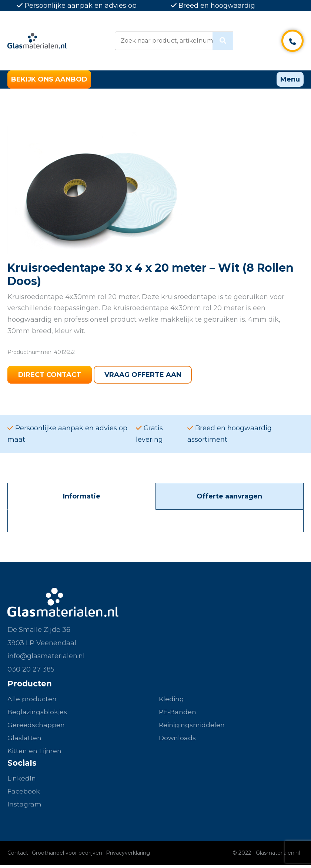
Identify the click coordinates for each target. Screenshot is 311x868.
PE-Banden (178, 713)
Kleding (172, 700)
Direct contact (50, 375)
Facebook (24, 794)
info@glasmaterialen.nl (46, 657)
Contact (18, 856)
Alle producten (32, 700)
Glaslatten (24, 740)
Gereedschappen (36, 726)
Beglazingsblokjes (38, 713)
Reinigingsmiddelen (193, 726)
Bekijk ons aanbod (49, 80)
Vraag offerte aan (144, 375)
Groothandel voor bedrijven (67, 856)
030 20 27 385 (31, 670)
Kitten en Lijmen (35, 753)
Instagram (24, 807)
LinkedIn (22, 781)
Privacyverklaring (128, 856)
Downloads (178, 740)
